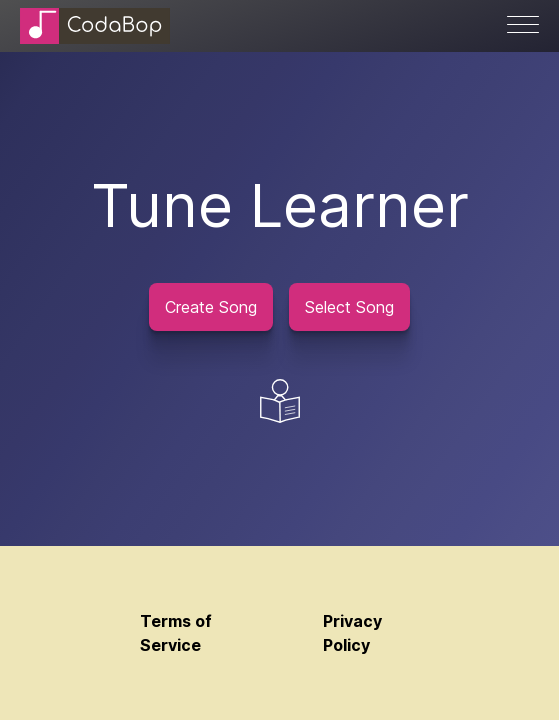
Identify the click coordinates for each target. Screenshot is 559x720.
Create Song (211, 307)
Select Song (349, 307)
